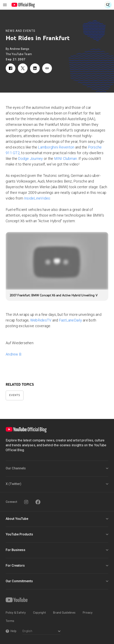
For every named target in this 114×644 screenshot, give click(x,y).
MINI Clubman (66, 159)
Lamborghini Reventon (56, 147)
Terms (10, 621)
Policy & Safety (16, 613)
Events (15, 395)
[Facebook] (38, 502)
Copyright (39, 613)
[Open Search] (108, 5)
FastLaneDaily (70, 320)
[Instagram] (26, 502)
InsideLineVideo (37, 198)
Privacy (88, 613)
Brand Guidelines (64, 613)
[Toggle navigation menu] (5, 5)
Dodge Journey (30, 159)
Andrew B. (14, 354)
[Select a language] (41, 632)
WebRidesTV (41, 320)
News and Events (21, 31)
